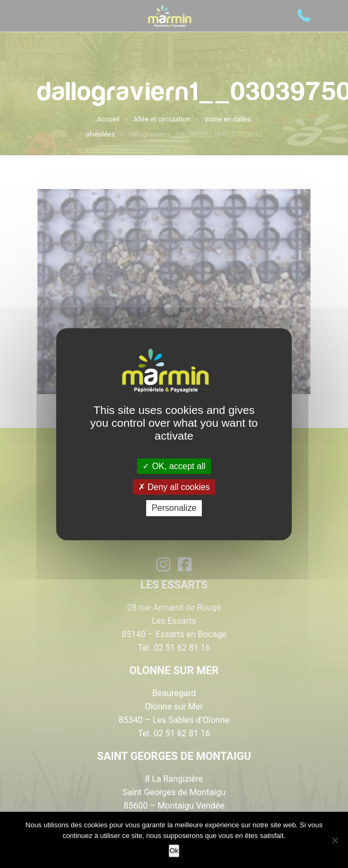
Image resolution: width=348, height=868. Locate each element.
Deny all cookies (174, 487)
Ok (174, 851)
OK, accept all (174, 466)
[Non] (335, 840)
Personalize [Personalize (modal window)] (174, 508)
